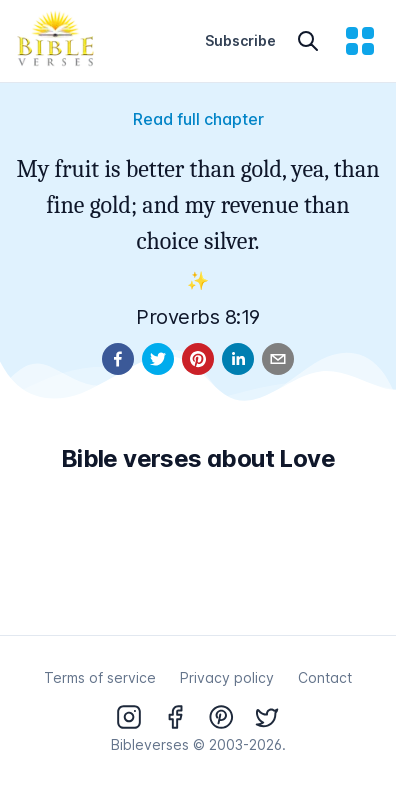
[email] (278, 359)
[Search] (308, 41)
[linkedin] (238, 359)
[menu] (360, 41)
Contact (325, 677)
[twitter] (158, 359)
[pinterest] (198, 359)
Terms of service (100, 677)
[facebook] (118, 359)
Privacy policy (227, 677)
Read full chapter (198, 119)
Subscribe (240, 40)
